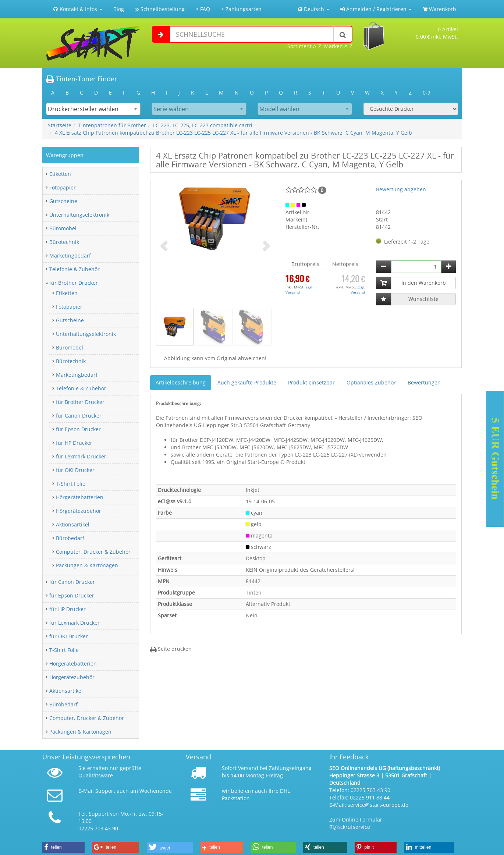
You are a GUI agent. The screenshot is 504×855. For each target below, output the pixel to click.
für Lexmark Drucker (81, 456)
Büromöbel (63, 228)
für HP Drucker (74, 443)
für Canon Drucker (79, 416)
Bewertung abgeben (401, 189)
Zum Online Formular (356, 819)
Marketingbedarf (70, 256)
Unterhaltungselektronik (79, 215)
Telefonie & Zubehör (74, 269)
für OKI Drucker (75, 470)
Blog (119, 9)
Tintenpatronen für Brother (112, 125)
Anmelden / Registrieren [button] (376, 9)
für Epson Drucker (78, 429)
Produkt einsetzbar (311, 382)
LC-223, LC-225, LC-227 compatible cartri (203, 125)
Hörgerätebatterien (80, 497)
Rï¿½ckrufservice (350, 827)
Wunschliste (423, 299)
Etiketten (60, 174)
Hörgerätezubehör (79, 511)
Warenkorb (439, 9)
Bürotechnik (64, 242)
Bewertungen (424, 382)
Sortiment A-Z (304, 46)
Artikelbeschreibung (181, 382)
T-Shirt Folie (71, 484)
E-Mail (86, 791)
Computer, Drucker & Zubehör (93, 552)
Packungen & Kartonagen (87, 565)
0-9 (427, 93)
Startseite (60, 125)
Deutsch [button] (314, 9)
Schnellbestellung (160, 9)
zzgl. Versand (299, 290)
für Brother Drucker (74, 283)
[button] (165, 245)
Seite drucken (171, 649)
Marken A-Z (338, 46)
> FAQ (203, 9)
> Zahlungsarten (241, 9)
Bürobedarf (70, 538)
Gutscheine (63, 201)
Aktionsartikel (73, 524)
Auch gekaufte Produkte (247, 382)
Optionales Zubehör (371, 382)
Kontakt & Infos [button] (78, 9)
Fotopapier (63, 187)
